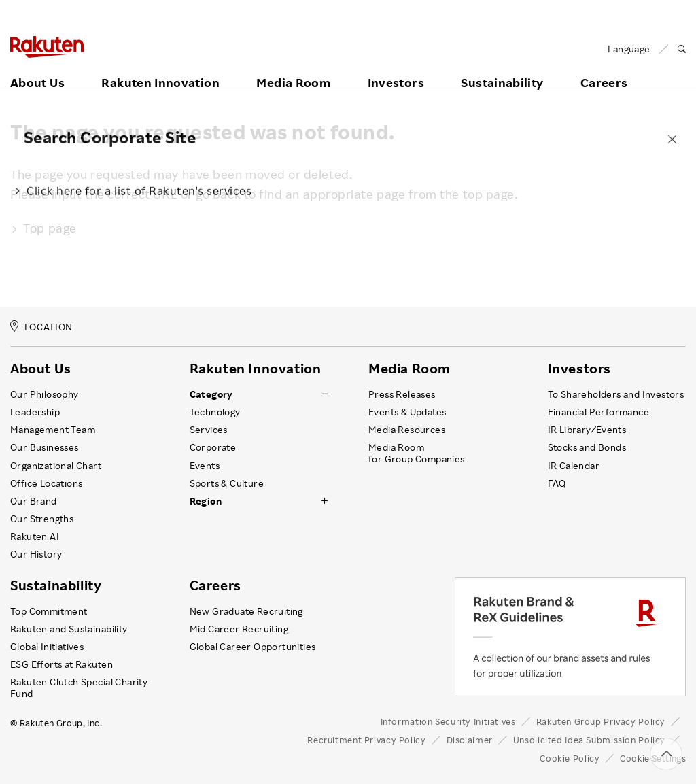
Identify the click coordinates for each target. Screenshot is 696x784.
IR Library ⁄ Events (587, 430)
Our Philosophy (45, 394)
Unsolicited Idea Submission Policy (589, 740)
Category (211, 394)
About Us (37, 66)
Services (209, 430)
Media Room (293, 66)
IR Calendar (574, 466)
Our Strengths (42, 519)
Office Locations (46, 483)
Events (205, 466)
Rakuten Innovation (160, 66)
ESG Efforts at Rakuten (62, 664)
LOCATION (41, 327)
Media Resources (407, 430)
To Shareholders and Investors (616, 394)
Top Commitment (49, 611)
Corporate (213, 447)
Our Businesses (45, 447)
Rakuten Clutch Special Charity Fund (79, 687)
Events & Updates (407, 412)
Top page (43, 228)
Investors (396, 66)
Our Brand (34, 501)
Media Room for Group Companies (417, 453)
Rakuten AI (35, 536)
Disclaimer (470, 740)
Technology (215, 412)
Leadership (35, 412)
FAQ (557, 483)
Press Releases (402, 394)
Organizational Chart (56, 466)
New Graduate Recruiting (246, 611)
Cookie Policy (570, 758)
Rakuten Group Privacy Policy (601, 721)
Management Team (53, 430)
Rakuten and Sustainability (69, 629)
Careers (215, 585)
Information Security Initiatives (448, 721)
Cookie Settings (653, 758)
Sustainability (502, 66)
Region (206, 501)
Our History (36, 554)
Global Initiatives (47, 647)
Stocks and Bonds (587, 447)
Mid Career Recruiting (239, 629)
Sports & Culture (227, 483)
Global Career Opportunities (253, 647)
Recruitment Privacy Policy (366, 740)
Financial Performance (599, 412)
